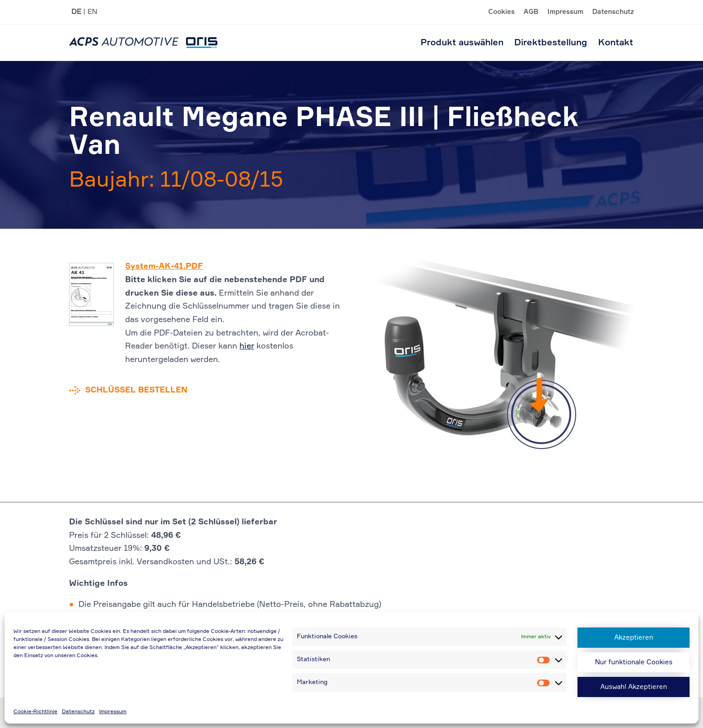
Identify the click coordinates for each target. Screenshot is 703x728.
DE (76, 12)
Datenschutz (78, 712)
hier (247, 346)
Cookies (501, 12)
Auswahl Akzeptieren (634, 687)
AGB (531, 12)
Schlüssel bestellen (136, 390)
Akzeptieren (634, 638)
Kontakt (616, 43)
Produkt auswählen (462, 43)
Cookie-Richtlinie (35, 712)
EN (92, 12)
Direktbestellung (551, 43)
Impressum (113, 712)
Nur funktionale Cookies (634, 662)
